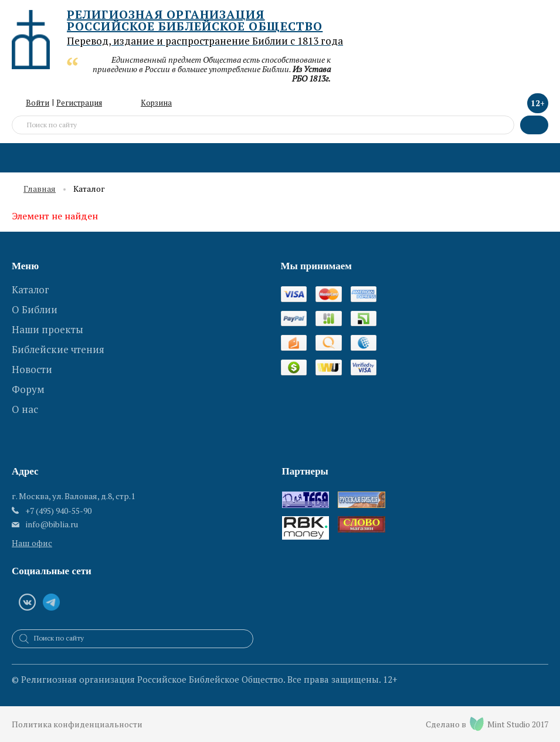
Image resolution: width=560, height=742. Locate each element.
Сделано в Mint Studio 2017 (487, 724)
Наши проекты (47, 329)
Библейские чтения (58, 349)
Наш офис (32, 543)
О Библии (35, 309)
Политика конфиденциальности (77, 724)
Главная (40, 189)
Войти (38, 103)
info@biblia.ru (52, 524)
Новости (32, 369)
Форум (28, 389)
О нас (25, 409)
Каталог (30, 289)
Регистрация (79, 103)
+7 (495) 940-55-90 (58, 511)
